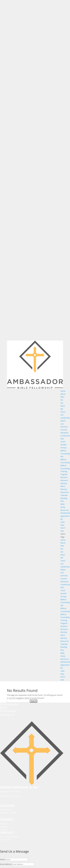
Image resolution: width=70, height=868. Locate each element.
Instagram (4, 827)
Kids (62, 439)
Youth (63, 442)
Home (63, 391)
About (63, 394)
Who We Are (62, 400)
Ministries (64, 433)
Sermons (64, 427)
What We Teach (63, 409)
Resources (65, 492)
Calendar (64, 495)
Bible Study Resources (65, 507)
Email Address (6, 864)
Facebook (4, 824)
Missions (64, 477)
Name (2, 859)
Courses (64, 430)
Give (62, 531)
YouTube (4, 830)
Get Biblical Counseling (65, 459)
